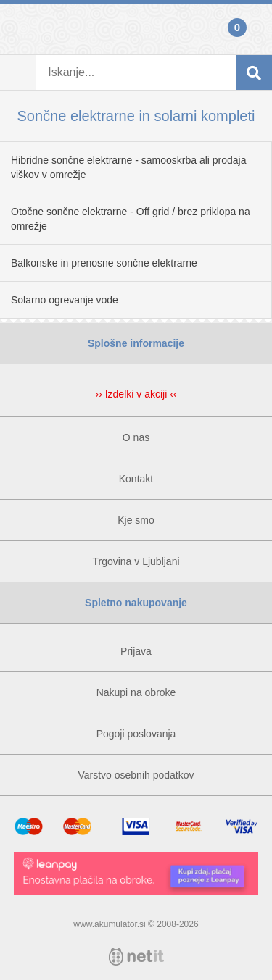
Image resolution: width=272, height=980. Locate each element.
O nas (136, 437)
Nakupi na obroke (136, 692)
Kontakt (136, 479)
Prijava (18, 29)
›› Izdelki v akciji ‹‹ (136, 394)
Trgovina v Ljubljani (136, 561)
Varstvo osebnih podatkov (136, 775)
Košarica (254, 29)
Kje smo (136, 520)
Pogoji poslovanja (136, 734)
